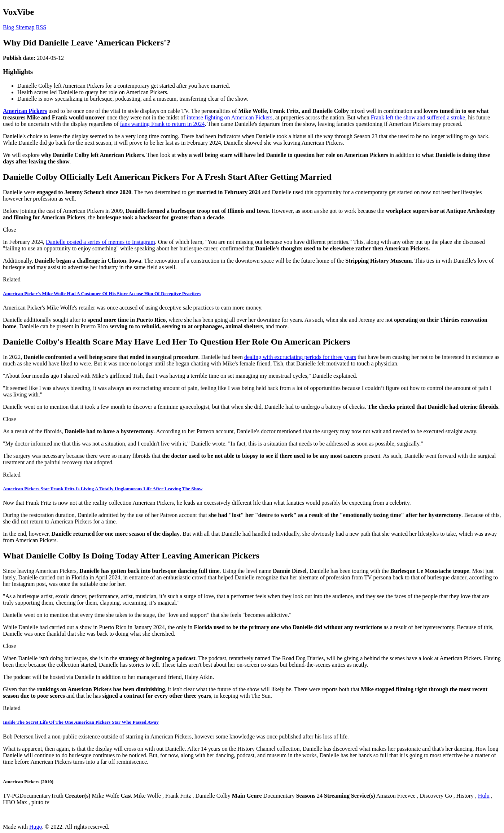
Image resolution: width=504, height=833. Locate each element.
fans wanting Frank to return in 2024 (163, 124)
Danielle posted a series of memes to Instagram (100, 242)
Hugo (36, 827)
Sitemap (25, 27)
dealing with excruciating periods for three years (300, 357)
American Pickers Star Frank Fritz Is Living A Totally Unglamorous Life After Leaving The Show (103, 489)
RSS (41, 27)
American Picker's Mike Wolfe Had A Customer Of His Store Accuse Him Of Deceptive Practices (102, 293)
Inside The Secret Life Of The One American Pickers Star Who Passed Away (81, 722)
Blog (8, 27)
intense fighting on (209, 117)
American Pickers (25, 111)
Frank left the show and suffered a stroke (418, 117)
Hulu (484, 796)
